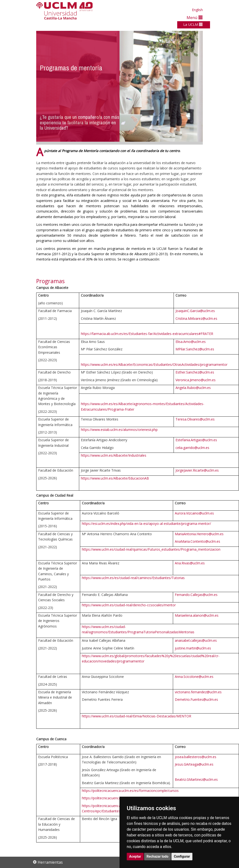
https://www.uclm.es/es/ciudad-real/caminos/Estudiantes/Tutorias (133, 578)
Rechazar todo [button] (158, 856)
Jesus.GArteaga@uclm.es (194, 764)
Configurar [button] (182, 856)
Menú (195, 17)
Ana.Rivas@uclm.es (190, 563)
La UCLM (193, 24)
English (197, 10)
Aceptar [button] (135, 856)
